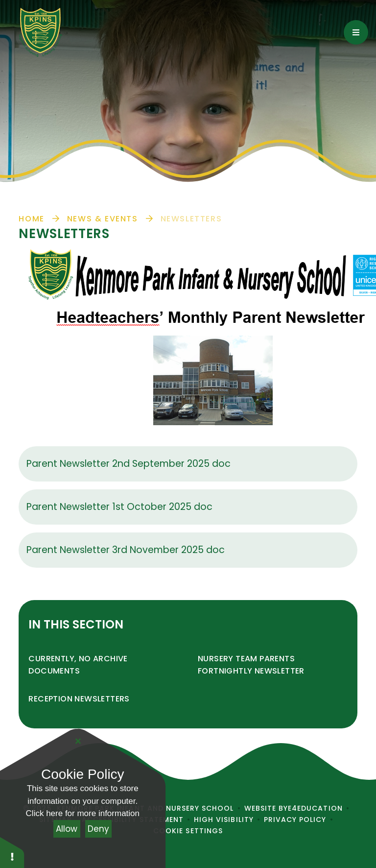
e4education (315, 808)
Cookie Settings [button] (188, 831)
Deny (98, 829)
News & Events (103, 219)
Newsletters (191, 219)
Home (31, 219)
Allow (67, 829)
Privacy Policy (295, 820)
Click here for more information (83, 813)
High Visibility (224, 820)
